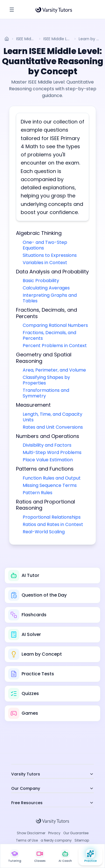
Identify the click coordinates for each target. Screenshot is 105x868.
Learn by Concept (90, 39)
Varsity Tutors (53, 774)
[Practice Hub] (90, 856)
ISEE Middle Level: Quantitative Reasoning (57, 39)
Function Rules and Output (52, 478)
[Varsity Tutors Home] (54, 10)
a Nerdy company (56, 840)
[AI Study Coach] (65, 856)
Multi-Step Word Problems (52, 452)
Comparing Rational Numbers (55, 325)
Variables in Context (45, 263)
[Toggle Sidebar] (12, 10)
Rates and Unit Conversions (53, 427)
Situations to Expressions (50, 255)
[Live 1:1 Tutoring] (15, 856)
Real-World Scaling (44, 532)
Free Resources (53, 803)
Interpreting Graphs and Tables (50, 298)
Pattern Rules (38, 493)
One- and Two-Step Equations (45, 245)
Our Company (53, 788)
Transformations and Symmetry (46, 393)
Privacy (54, 833)
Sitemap (82, 840)
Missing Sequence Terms (50, 485)
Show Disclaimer (31, 833)
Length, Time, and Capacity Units (53, 417)
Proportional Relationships (52, 517)
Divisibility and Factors (47, 445)
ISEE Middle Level (26, 39)
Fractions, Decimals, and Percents (49, 335)
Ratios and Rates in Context (53, 524)
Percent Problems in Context (55, 346)
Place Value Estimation (48, 460)
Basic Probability (41, 281)
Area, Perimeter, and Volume (54, 370)
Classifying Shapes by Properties (46, 380)
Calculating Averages (46, 288)
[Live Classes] (40, 856)
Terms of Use (27, 840)
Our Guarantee (76, 833)
